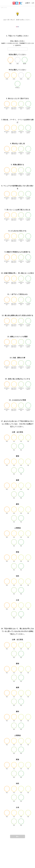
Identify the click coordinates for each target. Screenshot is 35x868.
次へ (18, 836)
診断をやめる (4, 8)
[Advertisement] (17, 853)
